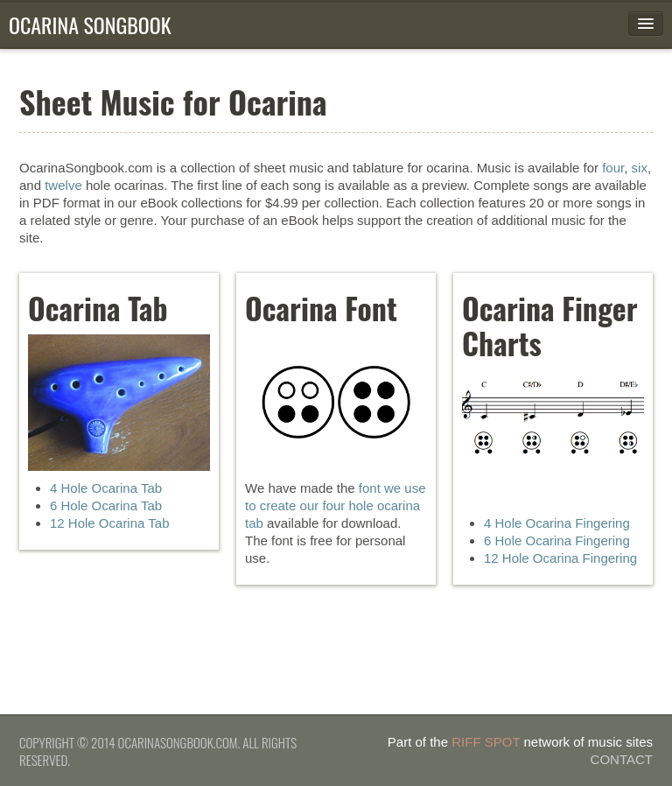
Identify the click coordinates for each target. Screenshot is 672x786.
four (613, 168)
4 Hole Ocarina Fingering (557, 523)
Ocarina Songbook (90, 25)
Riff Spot (486, 742)
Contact (622, 759)
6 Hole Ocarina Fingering (557, 540)
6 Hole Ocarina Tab (106, 505)
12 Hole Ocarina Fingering (560, 558)
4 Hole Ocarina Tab (106, 488)
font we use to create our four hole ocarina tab (336, 505)
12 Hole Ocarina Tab (109, 523)
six (640, 168)
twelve (63, 185)
